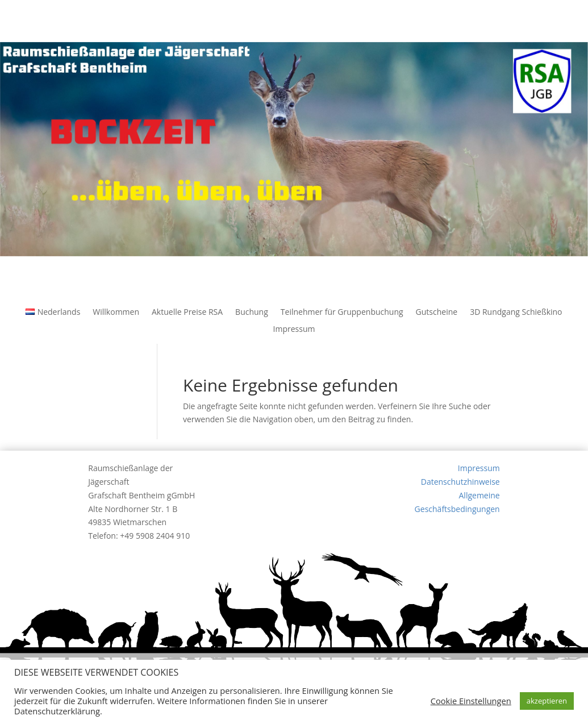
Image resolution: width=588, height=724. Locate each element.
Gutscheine (437, 313)
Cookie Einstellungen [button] (471, 701)
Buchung (252, 313)
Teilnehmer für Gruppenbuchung (342, 313)
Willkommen (116, 313)
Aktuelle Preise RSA (187, 313)
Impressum (294, 330)
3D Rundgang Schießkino (516, 313)
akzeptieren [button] (547, 701)
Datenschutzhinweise (460, 482)
